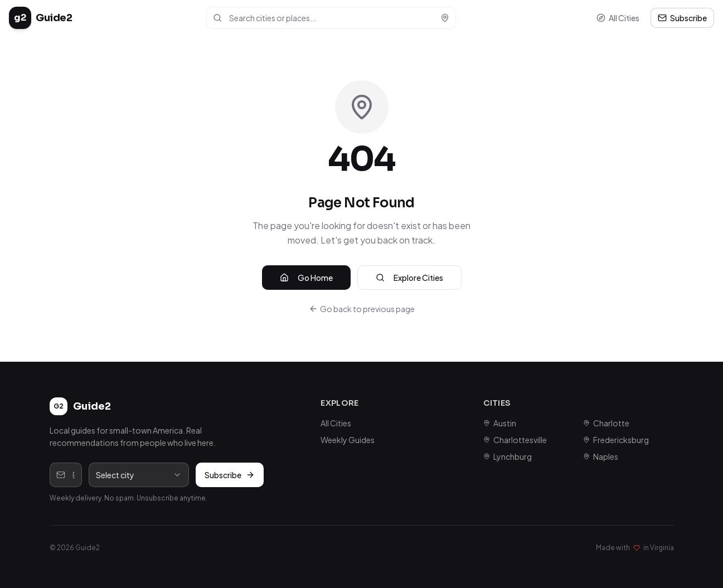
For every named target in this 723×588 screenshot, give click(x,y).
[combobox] (139, 475)
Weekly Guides (348, 440)
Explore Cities (409, 278)
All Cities (618, 18)
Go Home (306, 278)
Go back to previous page (362, 309)
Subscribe (682, 18)
